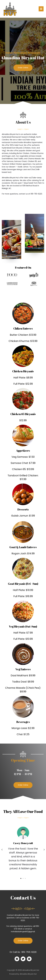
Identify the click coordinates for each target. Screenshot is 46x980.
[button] (22, 102)
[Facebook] (17, 959)
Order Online (23, 68)
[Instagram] (29, 959)
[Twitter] (23, 959)
